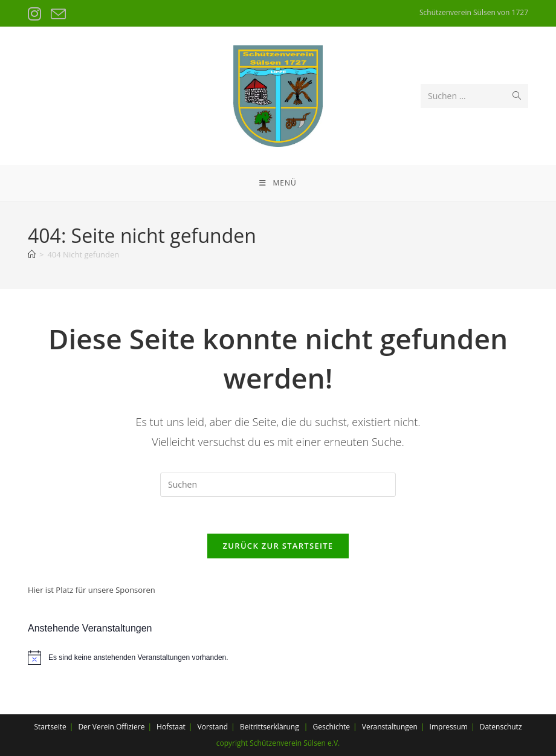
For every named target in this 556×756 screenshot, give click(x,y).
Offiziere (130, 727)
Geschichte (331, 727)
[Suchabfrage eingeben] (278, 485)
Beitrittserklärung (270, 727)
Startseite (50, 727)
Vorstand (213, 727)
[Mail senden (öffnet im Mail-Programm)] (57, 14)
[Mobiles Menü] (278, 183)
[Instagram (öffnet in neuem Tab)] (36, 14)
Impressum (449, 727)
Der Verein (96, 727)
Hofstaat (171, 727)
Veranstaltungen (390, 727)
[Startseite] (32, 254)
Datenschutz (501, 727)
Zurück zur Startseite (278, 546)
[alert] (278, 657)
